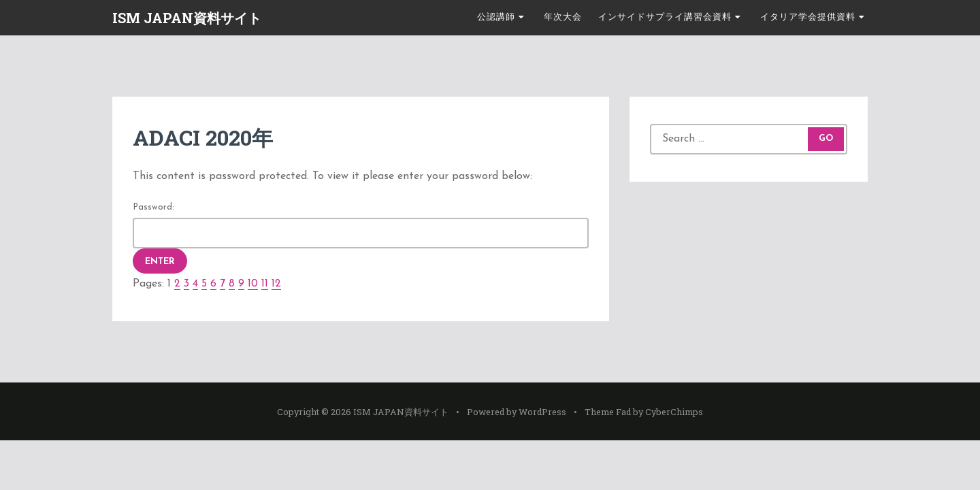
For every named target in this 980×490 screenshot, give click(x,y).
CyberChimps (674, 412)
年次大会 (563, 17)
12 (276, 284)
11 (265, 284)
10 (253, 284)
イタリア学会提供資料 (808, 17)
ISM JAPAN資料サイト (187, 18)
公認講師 (496, 17)
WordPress (542, 412)
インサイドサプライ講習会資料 (665, 17)
